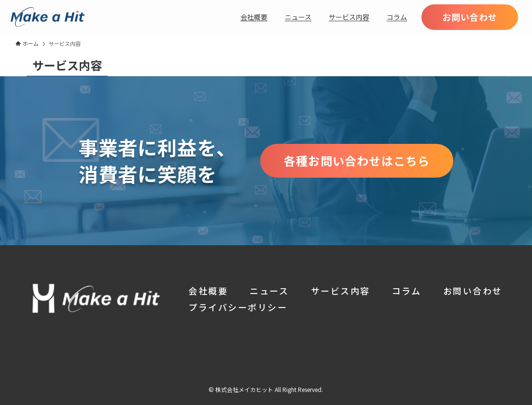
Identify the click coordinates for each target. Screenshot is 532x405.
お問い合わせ (473, 291)
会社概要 (208, 291)
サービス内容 (341, 291)
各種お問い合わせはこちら (357, 161)
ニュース (269, 291)
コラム (407, 291)
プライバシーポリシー (238, 307)
